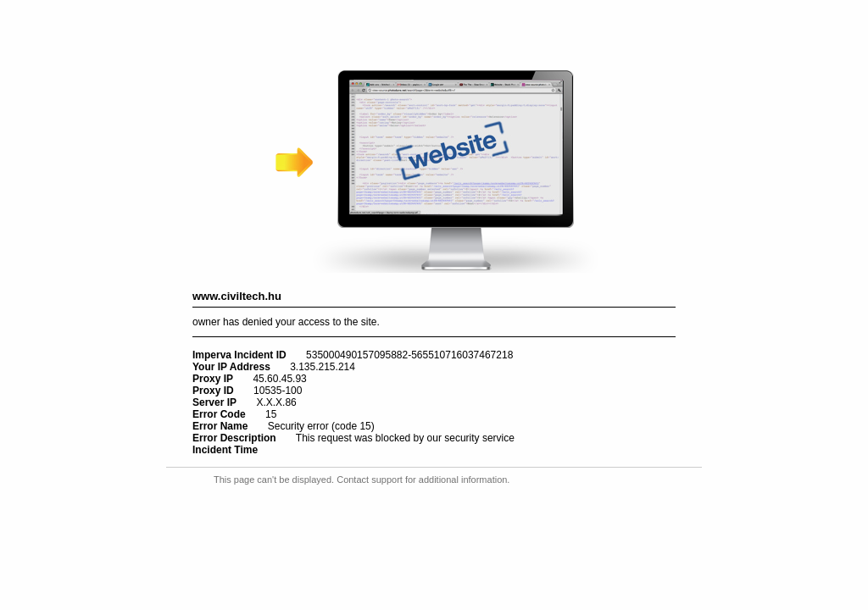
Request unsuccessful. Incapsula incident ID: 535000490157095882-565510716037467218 (434, 305)
